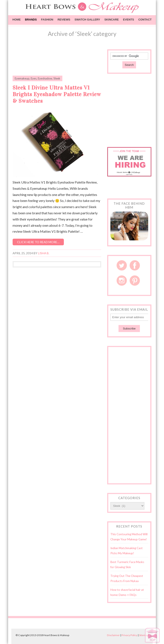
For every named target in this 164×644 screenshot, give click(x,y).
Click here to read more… (38, 242)
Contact (145, 20)
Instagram (122, 281)
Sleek (57, 78)
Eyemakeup (22, 78)
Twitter (122, 265)
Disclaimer (113, 635)
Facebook (135, 265)
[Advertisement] (63, 60)
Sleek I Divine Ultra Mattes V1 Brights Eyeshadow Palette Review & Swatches (57, 94)
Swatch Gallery (87, 20)
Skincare (112, 20)
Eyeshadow (45, 78)
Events (129, 20)
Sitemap (144, 635)
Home (17, 20)
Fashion (47, 20)
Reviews (64, 20)
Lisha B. (44, 253)
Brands (31, 20)
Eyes (34, 78)
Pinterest (135, 281)
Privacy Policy (129, 635)
